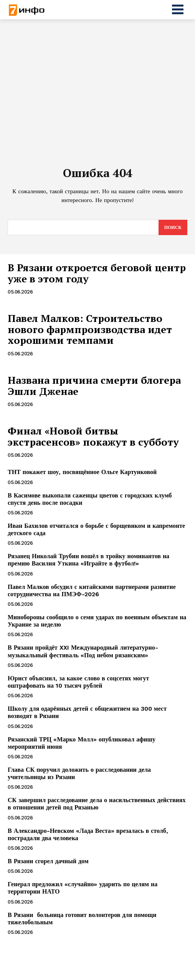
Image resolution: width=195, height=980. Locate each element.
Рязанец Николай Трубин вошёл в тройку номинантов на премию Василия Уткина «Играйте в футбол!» (88, 560)
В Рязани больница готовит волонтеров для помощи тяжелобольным (82, 919)
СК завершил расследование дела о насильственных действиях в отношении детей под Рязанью (97, 804)
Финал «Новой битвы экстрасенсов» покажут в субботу (93, 436)
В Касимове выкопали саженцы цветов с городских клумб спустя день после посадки (90, 499)
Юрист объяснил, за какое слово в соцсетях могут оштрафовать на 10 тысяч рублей (78, 682)
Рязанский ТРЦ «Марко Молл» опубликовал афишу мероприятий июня (82, 743)
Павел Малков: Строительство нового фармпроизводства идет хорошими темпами (90, 329)
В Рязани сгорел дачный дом (48, 861)
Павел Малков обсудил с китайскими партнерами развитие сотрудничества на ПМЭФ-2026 (92, 590)
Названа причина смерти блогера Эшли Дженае (94, 386)
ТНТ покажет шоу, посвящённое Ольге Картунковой (82, 472)
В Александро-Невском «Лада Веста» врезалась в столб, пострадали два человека (88, 834)
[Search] (173, 227)
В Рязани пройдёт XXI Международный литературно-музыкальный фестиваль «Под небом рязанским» (83, 651)
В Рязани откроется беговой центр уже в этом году (97, 273)
